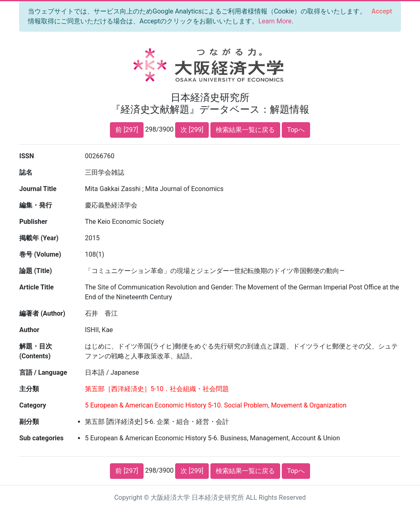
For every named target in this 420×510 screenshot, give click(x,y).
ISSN (27, 156)
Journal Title (38, 189)
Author (29, 330)
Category (33, 405)
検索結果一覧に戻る (245, 130)
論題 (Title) (36, 271)
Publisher (33, 222)
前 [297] (127, 130)
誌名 (26, 172)
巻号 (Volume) (40, 254)
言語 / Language (43, 372)
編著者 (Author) (42, 313)
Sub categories (41, 438)
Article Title (37, 287)
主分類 (29, 389)
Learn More (275, 21)
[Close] (382, 11)
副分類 (29, 422)
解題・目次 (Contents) (36, 351)
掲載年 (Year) (39, 238)
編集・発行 (36, 205)
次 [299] (192, 130)
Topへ (296, 130)
